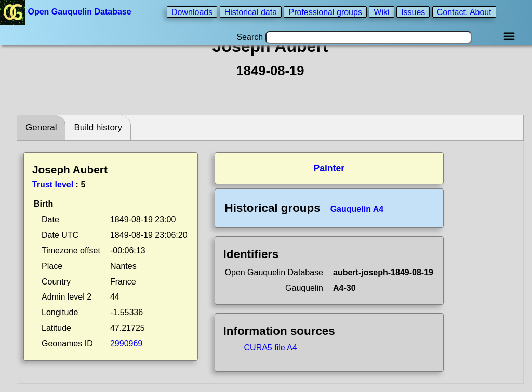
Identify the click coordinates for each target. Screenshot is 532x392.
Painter (329, 168)
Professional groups (325, 12)
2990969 (126, 343)
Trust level (53, 185)
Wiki (381, 12)
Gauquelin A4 (357, 209)
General (41, 127)
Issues (413, 12)
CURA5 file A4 (271, 348)
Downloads (192, 12)
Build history (98, 127)
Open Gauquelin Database (67, 12)
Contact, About (464, 12)
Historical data (251, 12)
